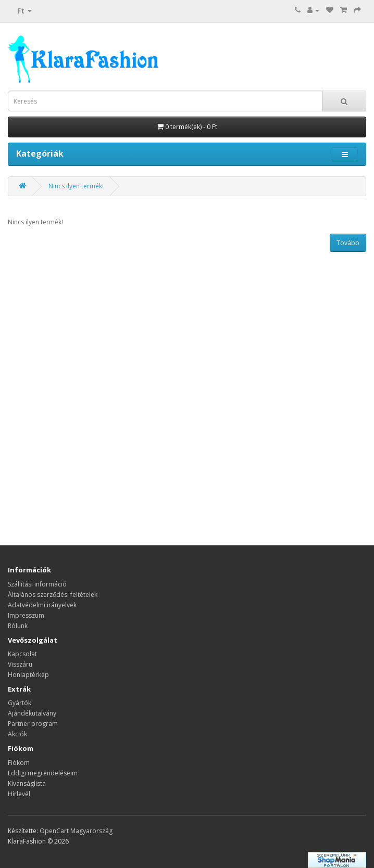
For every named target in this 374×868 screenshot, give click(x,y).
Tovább (348, 243)
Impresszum (26, 615)
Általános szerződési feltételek (53, 595)
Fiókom (19, 763)
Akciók (17, 734)
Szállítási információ (37, 584)
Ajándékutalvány (32, 713)
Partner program (33, 724)
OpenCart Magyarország (76, 831)
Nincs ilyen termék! (76, 186)
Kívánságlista (27, 783)
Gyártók (20, 703)
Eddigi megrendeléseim (43, 773)
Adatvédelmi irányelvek (42, 605)
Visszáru (20, 664)
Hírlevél (19, 794)
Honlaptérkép (28, 675)
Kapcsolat (22, 654)
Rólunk (18, 626)
